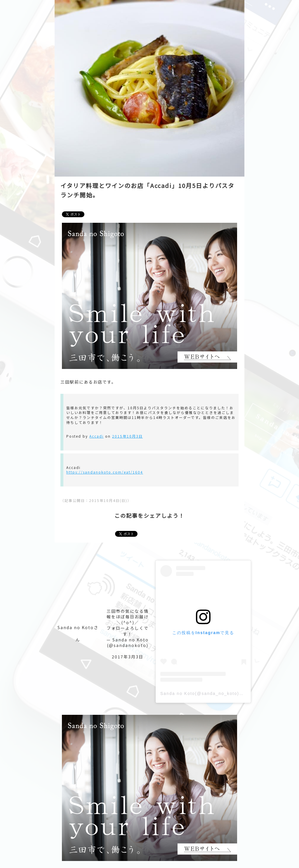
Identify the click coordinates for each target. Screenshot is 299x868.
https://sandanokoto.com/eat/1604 (105, 472)
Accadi (97, 436)
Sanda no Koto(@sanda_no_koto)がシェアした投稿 (218, 693)
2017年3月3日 (128, 657)
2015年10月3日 (127, 436)
